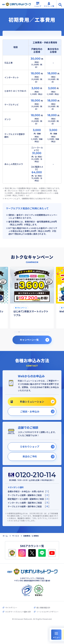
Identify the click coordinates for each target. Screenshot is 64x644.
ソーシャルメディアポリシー (48, 612)
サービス (16, 536)
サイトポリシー (11, 608)
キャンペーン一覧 (29, 340)
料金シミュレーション (27, 402)
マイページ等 (49, 4)
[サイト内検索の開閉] (60, 4)
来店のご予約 (30, 456)
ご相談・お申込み (30, 411)
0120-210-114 (35, 475)
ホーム (5, 536)
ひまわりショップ (30, 446)
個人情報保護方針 (43, 608)
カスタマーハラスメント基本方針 (18, 612)
